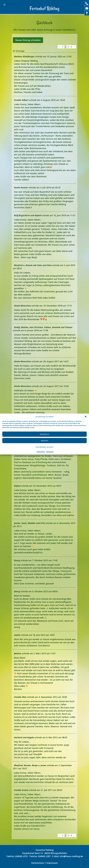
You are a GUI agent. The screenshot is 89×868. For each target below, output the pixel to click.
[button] (86, 417)
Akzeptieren (45, 434)
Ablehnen (45, 441)
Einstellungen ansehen (45, 447)
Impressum (50, 452)
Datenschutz (41, 452)
